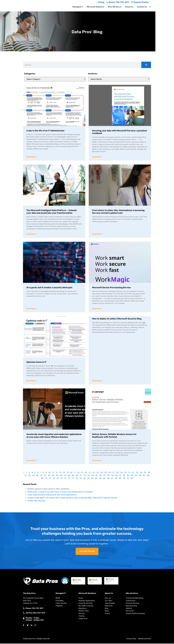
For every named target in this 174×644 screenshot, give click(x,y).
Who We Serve (115, 7)
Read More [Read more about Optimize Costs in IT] (31, 381)
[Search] (146, 65)
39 (33, 476)
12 (57, 473)
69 (42, 479)
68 (148, 476)
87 (112, 479)
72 (54, 479)
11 (53, 473)
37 (25, 476)
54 (93, 476)
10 (50, 473)
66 (140, 476)
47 (65, 476)
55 (97, 476)
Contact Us (142, 7)
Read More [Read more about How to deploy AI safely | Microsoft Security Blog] (97, 381)
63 (128, 476)
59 (112, 476)
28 (117, 473)
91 (128, 479)
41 (41, 476)
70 (46, 479)
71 (50, 479)
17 (75, 473)
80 (85, 479)
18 (78, 473)
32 (133, 473)
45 (57, 476)
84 (100, 479)
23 (98, 473)
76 (69, 479)
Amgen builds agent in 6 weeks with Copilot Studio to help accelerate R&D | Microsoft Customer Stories (72, 498)
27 (113, 473)
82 (92, 479)
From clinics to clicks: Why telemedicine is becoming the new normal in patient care (118, 212)
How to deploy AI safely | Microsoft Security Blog (117, 319)
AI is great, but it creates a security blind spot (49, 288)
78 (77, 479)
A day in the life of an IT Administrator (46, 131)
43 (49, 476)
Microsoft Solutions (95, 7)
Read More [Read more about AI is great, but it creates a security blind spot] (31, 309)
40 (37, 476)
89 (120, 479)
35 (145, 473)
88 (116, 479)
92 (132, 479)
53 (89, 476)
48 (69, 476)
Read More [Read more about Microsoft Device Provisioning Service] (97, 309)
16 (71, 473)
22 (94, 473)
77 (73, 479)
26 (110, 473)
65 (136, 476)
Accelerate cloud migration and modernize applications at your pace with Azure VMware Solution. (54, 436)
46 (61, 476)
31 (129, 473)
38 (29, 476)
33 (137, 473)
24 (102, 473)
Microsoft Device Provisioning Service (111, 288)
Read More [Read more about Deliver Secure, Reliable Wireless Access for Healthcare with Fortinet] (97, 461)
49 (73, 476)
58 (108, 476)
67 (144, 476)
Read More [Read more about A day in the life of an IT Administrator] (31, 157)
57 (105, 476)
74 (61, 479)
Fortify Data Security (36, 501)
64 (132, 476)
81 (88, 479)
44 (53, 476)
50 (77, 476)
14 (64, 473)
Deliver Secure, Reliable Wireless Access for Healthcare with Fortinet (114, 436)
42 (45, 476)
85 (104, 479)
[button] (150, 7)
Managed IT (78, 7)
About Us (129, 7)
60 (116, 476)
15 (68, 473)
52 (85, 476)
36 (149, 473)
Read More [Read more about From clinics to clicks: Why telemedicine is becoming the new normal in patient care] (97, 234)
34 (141, 473)
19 (82, 473)
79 (81, 479)
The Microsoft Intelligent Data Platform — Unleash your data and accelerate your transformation (52, 212)
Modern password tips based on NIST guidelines (48, 489)
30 (125, 473)
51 (81, 476)
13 (60, 473)
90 (124, 479)
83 (96, 479)
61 (120, 476)
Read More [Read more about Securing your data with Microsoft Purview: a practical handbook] (97, 157)
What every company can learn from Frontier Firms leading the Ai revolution (60, 492)
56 (101, 476)
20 (86, 473)
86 (108, 479)
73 (58, 479)
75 (65, 479)
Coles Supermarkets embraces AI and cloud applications (52, 495)
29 (121, 473)
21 (90, 473)
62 (124, 476)
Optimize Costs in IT (36, 362)
